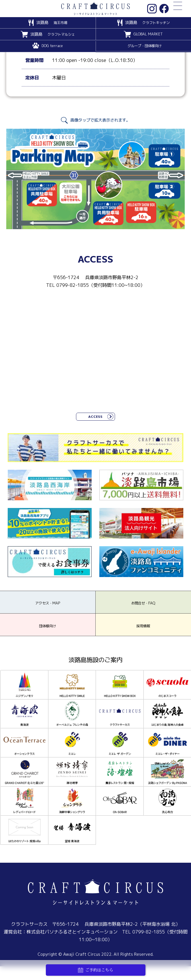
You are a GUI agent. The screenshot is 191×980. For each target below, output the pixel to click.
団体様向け (48, 638)
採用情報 (143, 638)
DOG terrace (52, 47)
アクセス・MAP (48, 609)
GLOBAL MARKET (148, 35)
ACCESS (95, 418)
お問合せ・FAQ (143, 609)
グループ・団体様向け (145, 47)
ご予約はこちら (96, 970)
